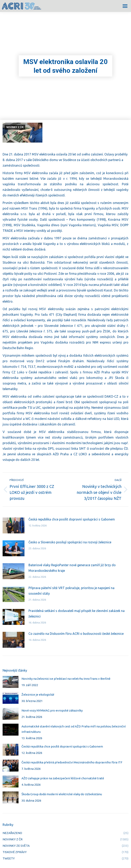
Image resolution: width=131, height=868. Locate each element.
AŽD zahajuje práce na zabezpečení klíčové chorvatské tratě (63, 778)
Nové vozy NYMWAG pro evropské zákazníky (52, 710)
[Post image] (14, 525)
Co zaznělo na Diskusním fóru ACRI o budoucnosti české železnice (76, 634)
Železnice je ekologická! (38, 695)
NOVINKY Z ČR (15, 127)
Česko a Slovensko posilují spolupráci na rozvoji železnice (70, 542)
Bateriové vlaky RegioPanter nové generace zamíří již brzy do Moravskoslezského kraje (72, 568)
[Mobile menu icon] (125, 6)
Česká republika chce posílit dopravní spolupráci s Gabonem (72, 519)
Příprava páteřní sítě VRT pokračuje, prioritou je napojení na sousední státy (71, 591)
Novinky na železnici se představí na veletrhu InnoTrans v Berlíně (66, 679)
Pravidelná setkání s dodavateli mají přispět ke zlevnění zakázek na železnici (77, 614)
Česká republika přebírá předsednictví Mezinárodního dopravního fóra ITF (72, 762)
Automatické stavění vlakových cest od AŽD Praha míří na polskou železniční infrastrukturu (74, 729)
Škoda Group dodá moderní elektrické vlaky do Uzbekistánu (62, 794)
